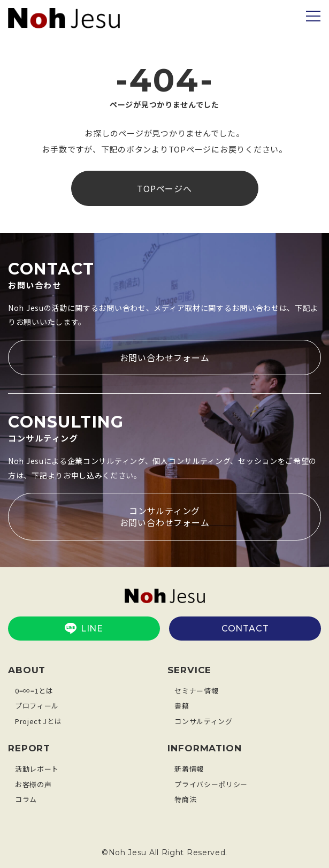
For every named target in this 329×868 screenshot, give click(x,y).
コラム (26, 799)
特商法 (185, 799)
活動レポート (37, 769)
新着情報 (189, 769)
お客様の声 (33, 784)
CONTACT (245, 629)
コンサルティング (203, 721)
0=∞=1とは (34, 691)
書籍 (182, 706)
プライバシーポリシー (211, 784)
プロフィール (37, 706)
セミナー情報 (196, 691)
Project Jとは (38, 721)
